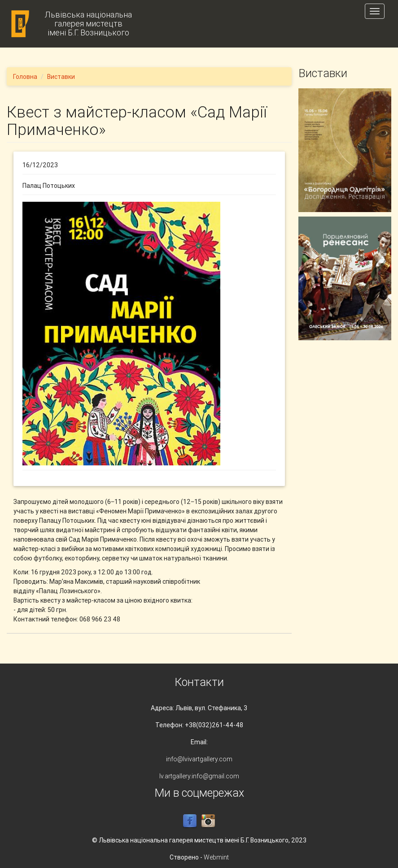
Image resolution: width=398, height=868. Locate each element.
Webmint (216, 857)
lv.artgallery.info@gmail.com (199, 776)
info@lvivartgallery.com (199, 759)
